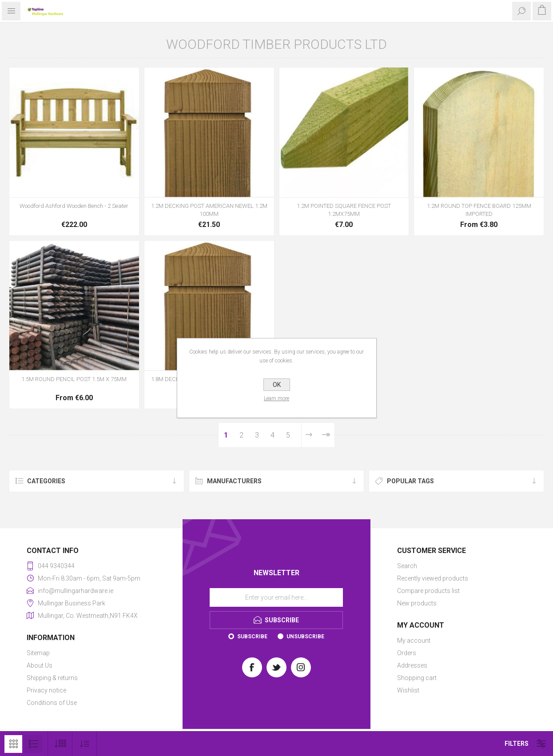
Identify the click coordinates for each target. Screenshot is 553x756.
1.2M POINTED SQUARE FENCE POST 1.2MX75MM (344, 210)
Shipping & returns (52, 678)
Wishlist (408, 690)
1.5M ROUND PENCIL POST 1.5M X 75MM (74, 379)
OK (277, 385)
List (33, 744)
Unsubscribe (305, 637)
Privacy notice (46, 690)
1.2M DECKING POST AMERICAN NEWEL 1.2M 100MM (209, 210)
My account (414, 641)
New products (417, 603)
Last (325, 435)
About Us (40, 665)
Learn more (276, 398)
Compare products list (428, 591)
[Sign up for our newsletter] (276, 597)
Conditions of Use (52, 703)
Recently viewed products (433, 578)
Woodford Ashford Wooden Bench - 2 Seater (74, 206)
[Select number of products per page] (60, 744)
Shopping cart (417, 678)
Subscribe (252, 637)
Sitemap (38, 653)
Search (407, 566)
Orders (407, 653)
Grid (13, 744)
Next (309, 435)
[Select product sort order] (85, 744)
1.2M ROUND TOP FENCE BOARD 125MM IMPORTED (479, 210)
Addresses (412, 665)
